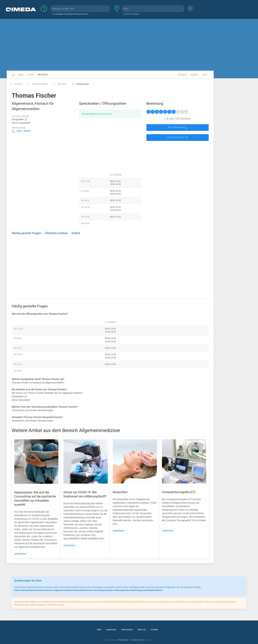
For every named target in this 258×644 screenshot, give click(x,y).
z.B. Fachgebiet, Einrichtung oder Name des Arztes (70, 14)
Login (204, 75)
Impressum (111, 630)
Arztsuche (43, 75)
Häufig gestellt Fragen (26, 233)
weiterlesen (20, 554)
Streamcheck (137, 640)
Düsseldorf (59, 84)
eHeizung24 (123, 640)
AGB (99, 630)
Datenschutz (127, 630)
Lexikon (30, 75)
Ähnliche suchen (56, 233)
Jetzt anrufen (178, 128)
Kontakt (194, 75)
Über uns (142, 630)
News (21, 75)
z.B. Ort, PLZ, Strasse (131, 14)
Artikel (76, 233)
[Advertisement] (129, 45)
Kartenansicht (178, 138)
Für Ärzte (182, 75)
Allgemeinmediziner (37, 84)
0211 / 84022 (24, 131)
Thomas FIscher (80, 84)
